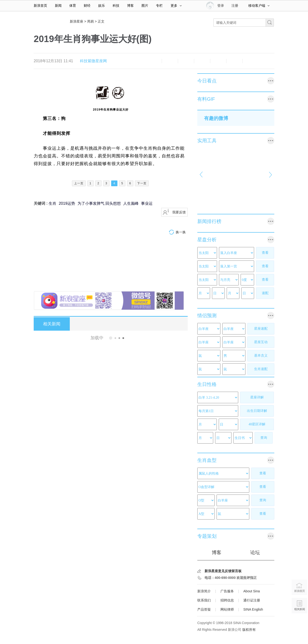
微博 (202, 61)
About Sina (252, 591)
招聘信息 (227, 600)
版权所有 (249, 630)
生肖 (52, 203)
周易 (90, 21)
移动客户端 (259, 6)
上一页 (79, 183)
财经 (87, 6)
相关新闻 (52, 324)
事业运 (147, 203)
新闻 (58, 6)
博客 (130, 6)
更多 (176, 6)
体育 (73, 6)
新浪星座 (77, 21)
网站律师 (227, 609)
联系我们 (204, 600)
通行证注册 (252, 600)
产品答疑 (204, 609)
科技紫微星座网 (93, 61)
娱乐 (102, 6)
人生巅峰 (131, 203)
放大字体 (170, 61)
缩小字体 (154, 61)
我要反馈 (179, 212)
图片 (145, 6)
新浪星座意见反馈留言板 (223, 571)
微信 (218, 61)
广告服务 (227, 591)
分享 (234, 61)
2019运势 (67, 203)
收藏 (186, 61)
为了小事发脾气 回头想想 (99, 203)
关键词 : (41, 203)
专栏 (159, 6)
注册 (235, 6)
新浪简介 (204, 591)
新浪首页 (40, 6)
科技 (116, 6)
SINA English (253, 609)
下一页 (142, 183)
